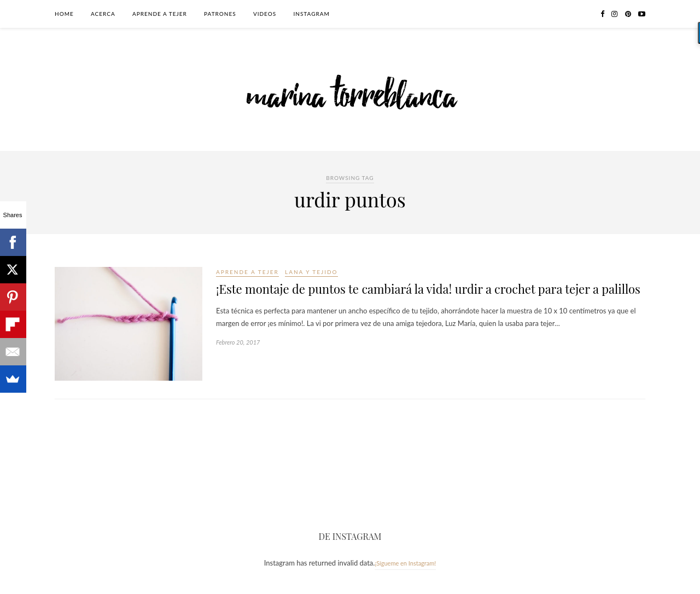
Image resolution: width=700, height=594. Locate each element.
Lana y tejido (311, 272)
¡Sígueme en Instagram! (405, 563)
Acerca (103, 14)
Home (64, 14)
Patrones (220, 14)
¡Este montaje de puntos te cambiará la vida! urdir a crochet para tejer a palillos (428, 289)
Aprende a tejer (160, 14)
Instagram (311, 14)
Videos (265, 14)
